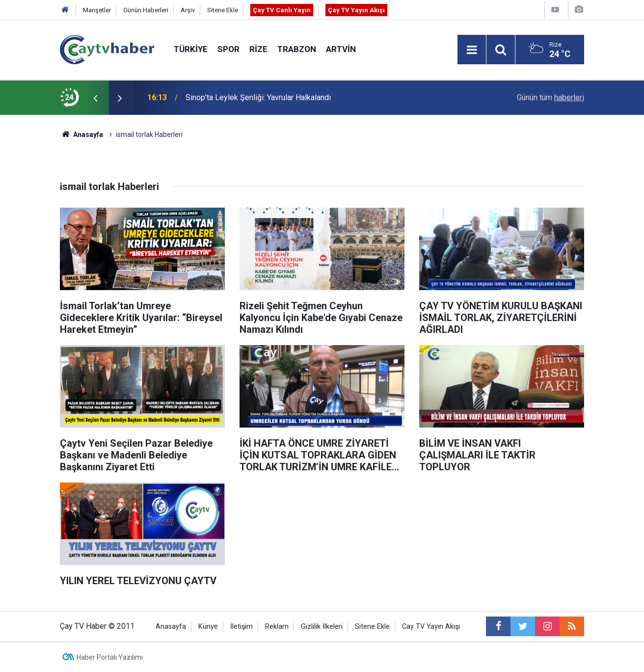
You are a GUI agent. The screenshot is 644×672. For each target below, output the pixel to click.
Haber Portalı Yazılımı (110, 657)
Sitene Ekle (223, 10)
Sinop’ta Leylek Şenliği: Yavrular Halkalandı (258, 97)
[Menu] (472, 50)
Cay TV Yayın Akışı (431, 627)
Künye (208, 627)
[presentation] (95, 98)
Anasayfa (171, 627)
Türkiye (191, 49)
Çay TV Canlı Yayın (282, 10)
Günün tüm (550, 97)
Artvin (341, 49)
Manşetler (97, 10)
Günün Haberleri (146, 10)
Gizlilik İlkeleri (322, 627)
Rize (258, 49)
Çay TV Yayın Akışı (356, 10)
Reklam (277, 627)
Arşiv (188, 10)
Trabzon (297, 49)
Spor (228, 49)
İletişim (241, 627)
